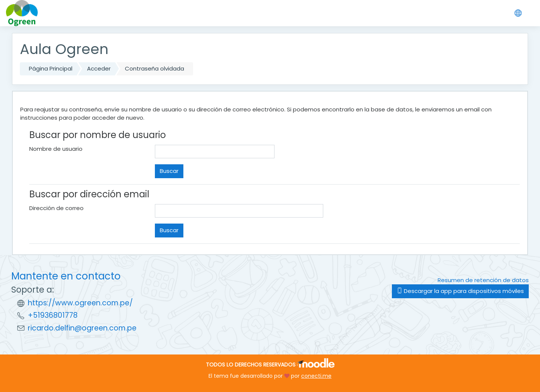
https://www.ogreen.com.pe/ (80, 303)
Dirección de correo (56, 208)
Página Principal (51, 68)
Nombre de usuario (56, 149)
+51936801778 (53, 315)
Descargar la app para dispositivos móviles (460, 291)
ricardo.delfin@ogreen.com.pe (82, 328)
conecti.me (316, 376)
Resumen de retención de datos (483, 280)
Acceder (99, 68)
